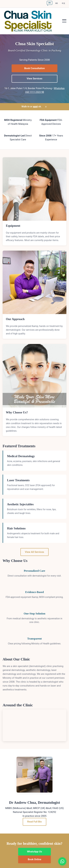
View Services (34, 79)
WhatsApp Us (34, 852)
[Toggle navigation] (64, 21)
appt (35, 107)
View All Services (34, 552)
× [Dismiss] (46, 107)
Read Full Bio (35, 822)
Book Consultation (34, 68)
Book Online (34, 859)
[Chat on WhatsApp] (62, 861)
